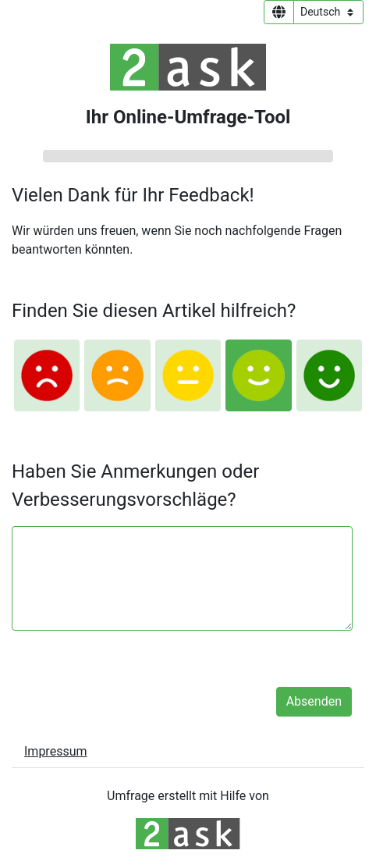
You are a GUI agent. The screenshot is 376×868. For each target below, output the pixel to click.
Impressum (56, 751)
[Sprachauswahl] (328, 12)
